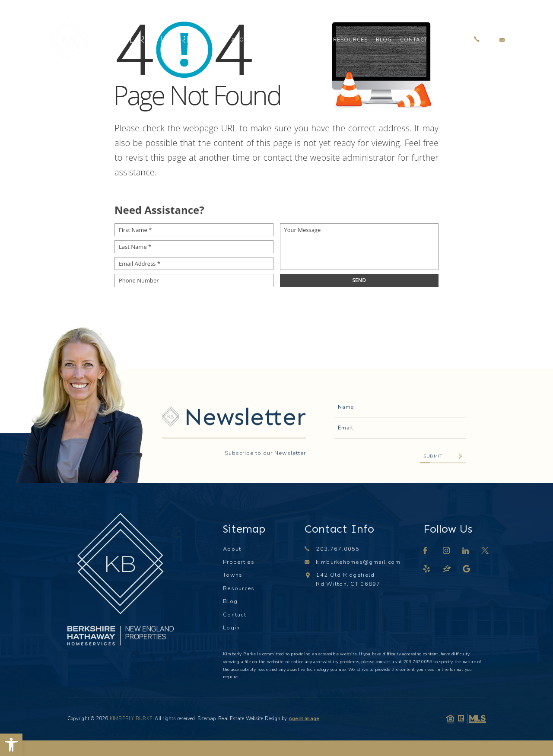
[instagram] (447, 551)
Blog (384, 40)
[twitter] (485, 551)
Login (445, 40)
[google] (467, 570)
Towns (314, 40)
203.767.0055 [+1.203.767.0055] (338, 549)
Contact (414, 40)
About (242, 40)
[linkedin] (466, 551)
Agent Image (304, 719)
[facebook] (426, 551)
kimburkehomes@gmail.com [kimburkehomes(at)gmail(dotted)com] (358, 562)
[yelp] (427, 570)
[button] (11, 745)
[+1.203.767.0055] (477, 39)
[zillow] (448, 570)
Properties (277, 40)
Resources (350, 40)
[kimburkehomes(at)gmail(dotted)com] (502, 39)
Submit (433, 483)
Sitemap (207, 719)
